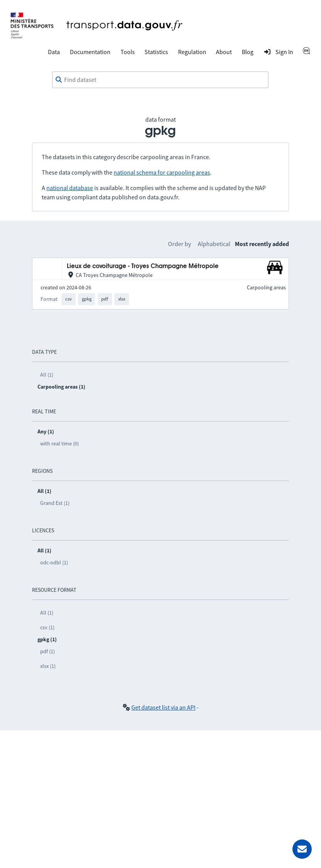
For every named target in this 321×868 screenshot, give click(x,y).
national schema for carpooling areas (162, 172)
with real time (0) (59, 443)
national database (70, 188)
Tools (128, 52)
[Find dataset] (160, 80)
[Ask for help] (302, 849)
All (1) (47, 375)
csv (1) (47, 627)
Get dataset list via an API (163, 707)
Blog (248, 52)
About (224, 52)
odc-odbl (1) (54, 562)
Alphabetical (214, 244)
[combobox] (160, 80)
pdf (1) (48, 651)
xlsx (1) (48, 666)
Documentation (90, 52)
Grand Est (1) (55, 503)
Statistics (156, 52)
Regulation (192, 52)
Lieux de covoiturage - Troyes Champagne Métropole (143, 266)
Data (54, 52)
